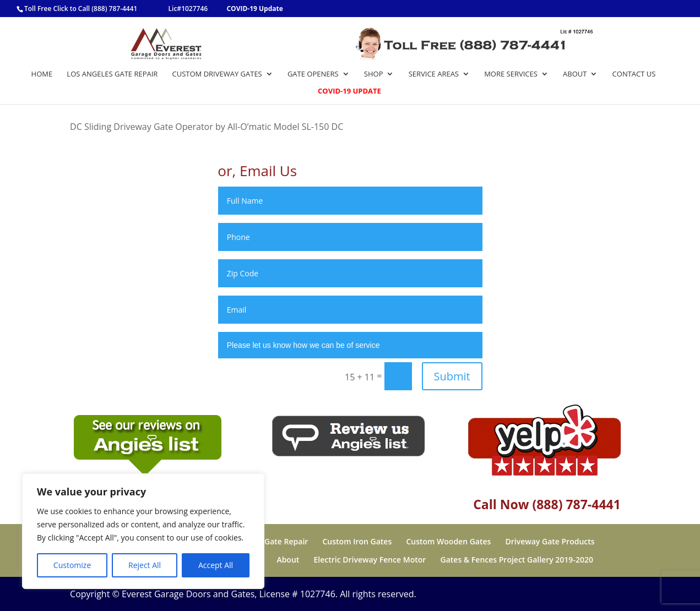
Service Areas (434, 74)
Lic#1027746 (188, 9)
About (575, 74)
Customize (72, 565)
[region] (143, 531)
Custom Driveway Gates (217, 74)
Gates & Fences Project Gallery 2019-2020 (517, 560)
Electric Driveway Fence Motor (370, 560)
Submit (452, 376)
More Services (511, 74)
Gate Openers (313, 74)
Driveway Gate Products (550, 541)
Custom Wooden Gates (448, 541)
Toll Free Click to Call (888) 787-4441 (81, 9)
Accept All (216, 565)
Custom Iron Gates (357, 541)
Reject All (145, 565)
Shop (374, 74)
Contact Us (634, 74)
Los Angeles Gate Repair (112, 74)
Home (42, 74)
